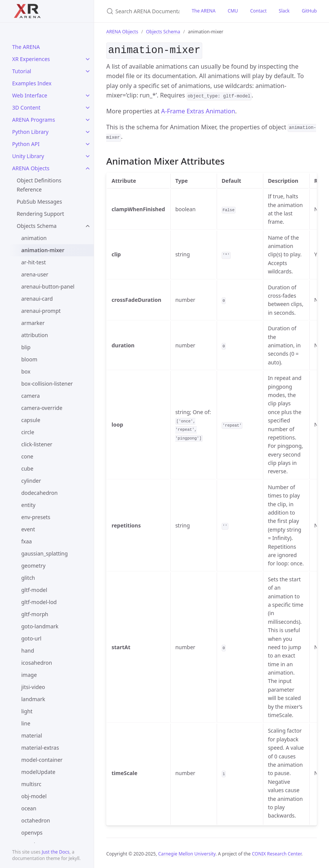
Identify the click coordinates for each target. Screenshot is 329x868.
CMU (233, 11)
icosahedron (37, 663)
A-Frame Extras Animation (198, 110)
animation (34, 238)
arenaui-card (37, 299)
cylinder (31, 481)
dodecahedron (39, 493)
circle (28, 432)
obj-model (34, 796)
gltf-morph (35, 614)
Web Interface (30, 95)
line (26, 723)
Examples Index (32, 83)
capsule (31, 420)
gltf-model (34, 590)
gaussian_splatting (45, 553)
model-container (42, 760)
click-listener (37, 444)
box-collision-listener (47, 384)
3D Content (26, 108)
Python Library (30, 132)
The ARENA (26, 47)
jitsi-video (33, 687)
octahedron (36, 820)
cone (27, 456)
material (32, 735)
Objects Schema (37, 226)
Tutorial (22, 71)
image (29, 675)
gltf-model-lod (39, 602)
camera (31, 396)
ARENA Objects (31, 168)
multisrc (31, 784)
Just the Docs (56, 852)
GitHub (309, 11)
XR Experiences (31, 59)
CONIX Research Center (277, 852)
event (28, 529)
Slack (284, 11)
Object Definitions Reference (39, 185)
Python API (26, 144)
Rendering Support (40, 214)
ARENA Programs (34, 120)
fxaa (27, 541)
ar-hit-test (34, 262)
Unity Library (28, 156)
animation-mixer (43, 250)
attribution (35, 335)
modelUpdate (38, 772)
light (27, 711)
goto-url (31, 638)
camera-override (42, 408)
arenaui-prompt (41, 311)
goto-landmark (40, 626)
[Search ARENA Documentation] (140, 11)
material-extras (40, 748)
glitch (28, 578)
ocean (29, 808)
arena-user (35, 274)
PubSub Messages (39, 202)
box (26, 371)
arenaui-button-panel (48, 286)
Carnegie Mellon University (187, 852)
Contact (258, 11)
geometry (33, 566)
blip (26, 347)
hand (28, 651)
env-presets (36, 517)
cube (27, 469)
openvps (32, 833)
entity (28, 505)
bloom (29, 359)
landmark (33, 699)
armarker (33, 323)
